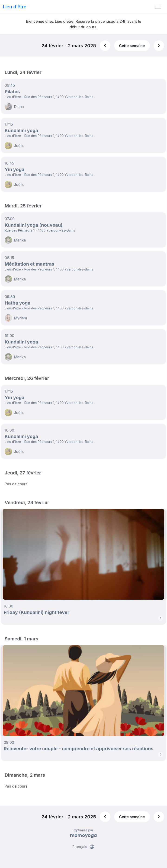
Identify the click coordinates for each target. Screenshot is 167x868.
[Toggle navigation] (158, 7)
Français (84, 847)
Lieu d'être (14, 7)
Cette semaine (132, 46)
